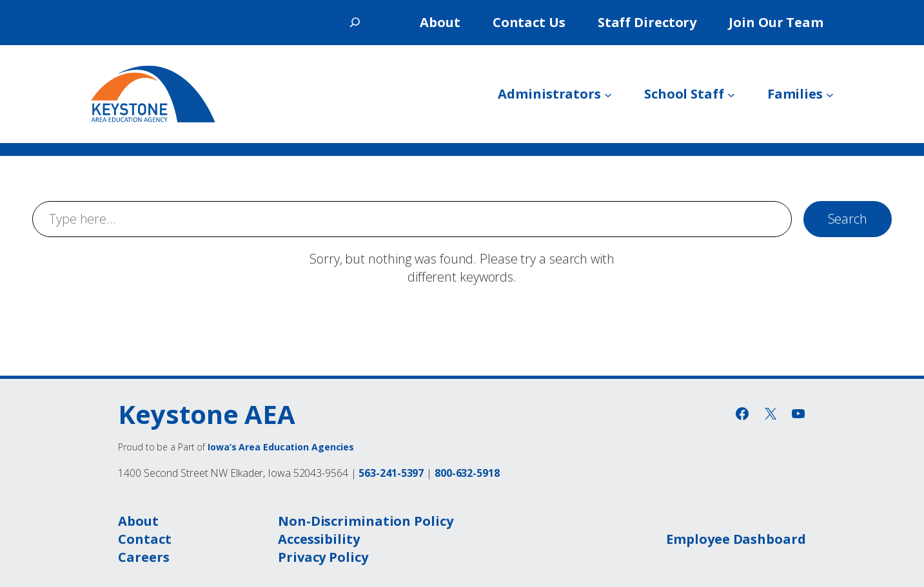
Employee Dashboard (736, 539)
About (138, 521)
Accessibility (319, 539)
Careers (143, 557)
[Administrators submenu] (608, 94)
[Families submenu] (830, 94)
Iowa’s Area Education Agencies (281, 447)
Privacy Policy (323, 557)
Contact (144, 539)
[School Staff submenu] (731, 94)
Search (848, 219)
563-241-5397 (391, 473)
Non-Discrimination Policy (366, 521)
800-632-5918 (467, 473)
